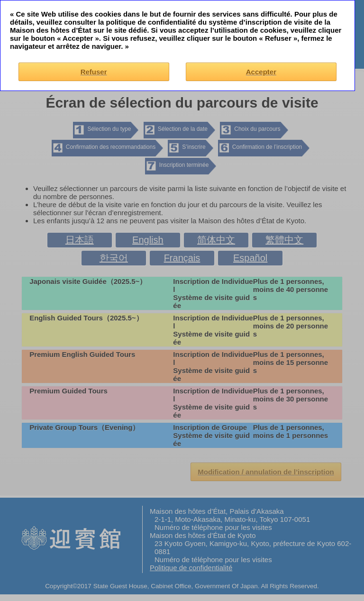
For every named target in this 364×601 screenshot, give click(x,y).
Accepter (261, 72)
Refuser (94, 72)
